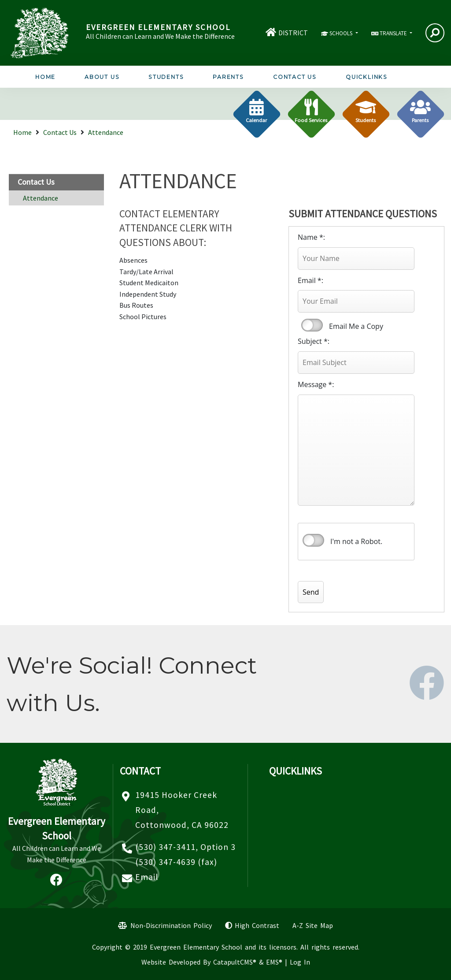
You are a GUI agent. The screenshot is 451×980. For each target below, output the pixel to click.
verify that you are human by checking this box (313, 540)
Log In (300, 962)
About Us (102, 77)
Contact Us (295, 77)
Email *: (311, 280)
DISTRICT (293, 33)
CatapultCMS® (235, 962)
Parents (228, 77)
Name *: (311, 237)
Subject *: (314, 341)
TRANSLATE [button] (394, 33)
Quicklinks (367, 77)
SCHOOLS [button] (342, 33)
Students (166, 77)
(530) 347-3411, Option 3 (185, 847)
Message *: (316, 384)
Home (45, 77)
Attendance (106, 132)
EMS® (274, 962)
